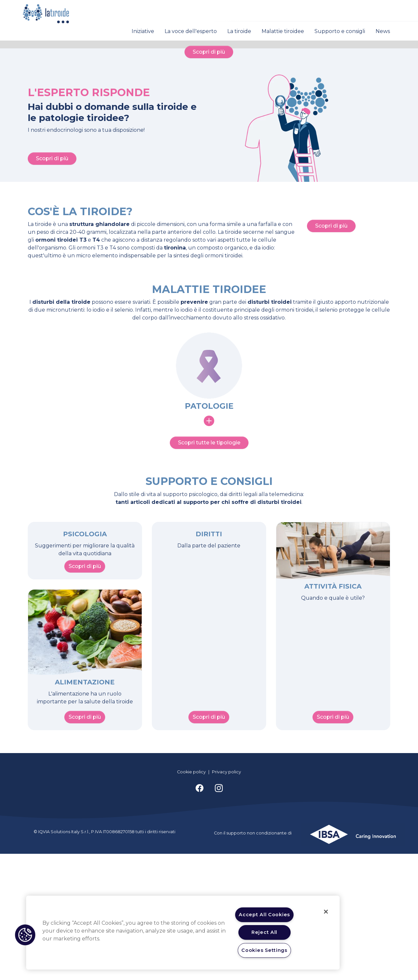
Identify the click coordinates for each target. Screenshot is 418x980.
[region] (183, 933)
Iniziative (143, 31)
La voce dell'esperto (191, 31)
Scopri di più (209, 163)
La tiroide (239, 31)
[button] (25, 935)
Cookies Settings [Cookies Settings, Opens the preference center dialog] (264, 950)
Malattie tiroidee (283, 31)
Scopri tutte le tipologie (209, 569)
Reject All (264, 932)
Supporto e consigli (340, 31)
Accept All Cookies (264, 915)
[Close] (326, 912)
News (383, 31)
